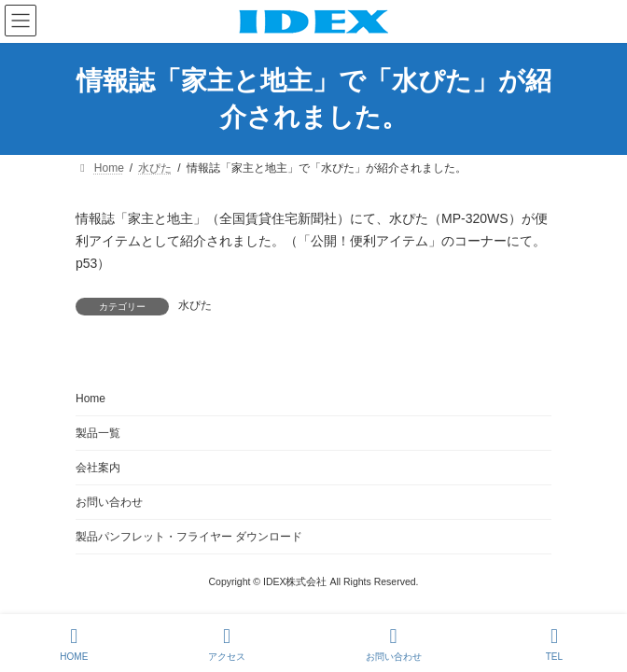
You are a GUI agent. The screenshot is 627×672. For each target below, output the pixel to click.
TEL (554, 644)
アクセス (227, 644)
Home (91, 399)
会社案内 (98, 468)
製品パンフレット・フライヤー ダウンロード (189, 537)
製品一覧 (98, 433)
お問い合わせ (109, 502)
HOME (74, 644)
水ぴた (195, 305)
